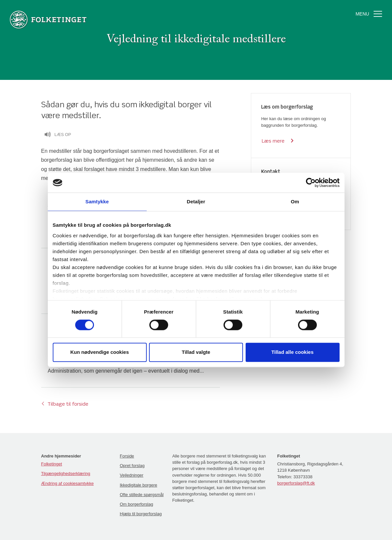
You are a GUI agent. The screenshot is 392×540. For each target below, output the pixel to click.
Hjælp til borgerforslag (141, 514)
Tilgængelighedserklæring (66, 473)
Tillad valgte (196, 352)
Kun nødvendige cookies (100, 352)
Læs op (58, 135)
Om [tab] (295, 202)
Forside (127, 456)
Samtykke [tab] (97, 202)
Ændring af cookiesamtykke (68, 483)
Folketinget (52, 464)
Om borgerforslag (136, 504)
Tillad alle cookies (292, 352)
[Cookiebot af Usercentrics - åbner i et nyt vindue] (311, 183)
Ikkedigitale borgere (138, 485)
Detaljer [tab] (196, 202)
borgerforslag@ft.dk (296, 483)
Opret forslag (132, 466)
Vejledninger (132, 475)
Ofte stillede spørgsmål (142, 495)
